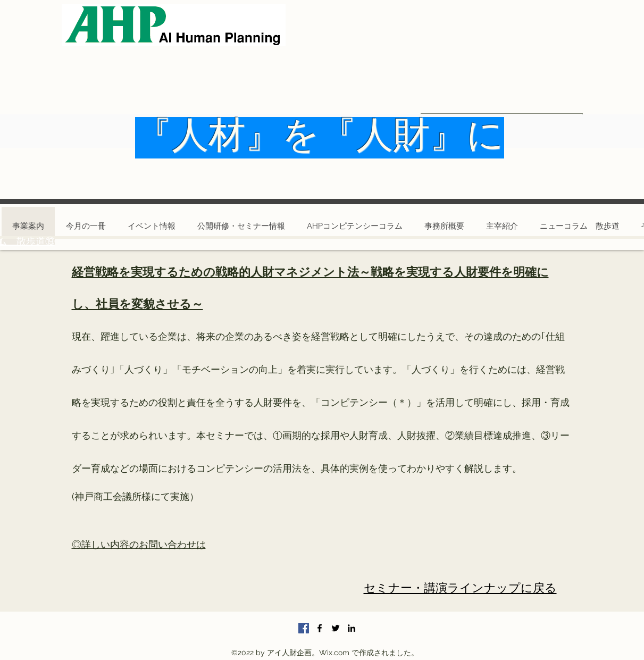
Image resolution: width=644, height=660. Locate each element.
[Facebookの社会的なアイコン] (304, 628)
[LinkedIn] (352, 628)
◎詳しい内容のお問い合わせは (139, 544)
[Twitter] (336, 628)
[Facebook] (320, 628)
